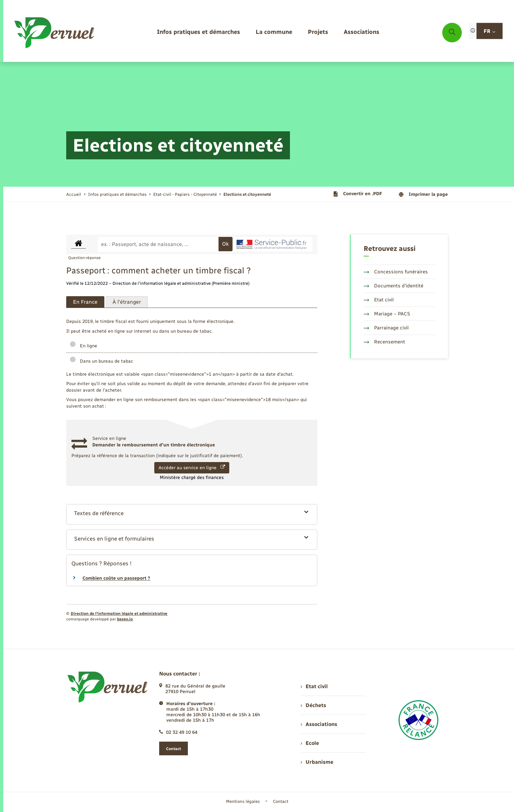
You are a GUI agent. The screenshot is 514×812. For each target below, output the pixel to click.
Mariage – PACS (387, 314)
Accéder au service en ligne (192, 468)
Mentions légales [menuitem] (243, 801)
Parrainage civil (386, 328)
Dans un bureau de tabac (101, 361)
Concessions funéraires (396, 272)
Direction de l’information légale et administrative (119, 614)
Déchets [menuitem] (313, 705)
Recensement (384, 342)
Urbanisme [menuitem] (317, 762)
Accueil (74, 194)
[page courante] (247, 194)
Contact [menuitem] (281, 801)
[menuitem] (198, 32)
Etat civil (379, 300)
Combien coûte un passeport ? (116, 578)
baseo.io (125, 619)
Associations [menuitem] (319, 724)
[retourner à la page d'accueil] (55, 33)
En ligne (83, 346)
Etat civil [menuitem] (314, 686)
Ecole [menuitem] (310, 743)
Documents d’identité (393, 286)
